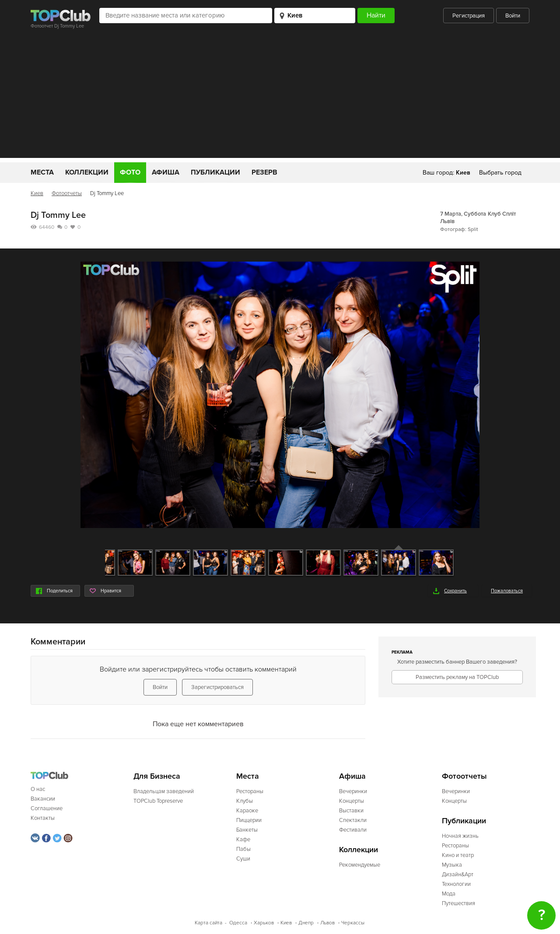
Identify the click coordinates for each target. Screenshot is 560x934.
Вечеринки (353, 791)
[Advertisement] (280, 97)
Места (42, 172)
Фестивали (353, 830)
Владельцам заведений (164, 791)
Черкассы (353, 923)
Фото (130, 172)
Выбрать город (500, 173)
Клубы (245, 801)
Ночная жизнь (460, 836)
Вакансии (43, 799)
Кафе (243, 840)
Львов (327, 923)
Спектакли (353, 820)
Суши (243, 859)
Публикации (215, 172)
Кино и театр (458, 855)
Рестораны (250, 791)
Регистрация (469, 16)
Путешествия (458, 903)
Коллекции (87, 172)
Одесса (238, 923)
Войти (513, 16)
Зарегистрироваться (217, 687)
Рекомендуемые (360, 865)
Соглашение (47, 808)
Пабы (243, 849)
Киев (37, 193)
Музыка (452, 865)
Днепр (306, 923)
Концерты (352, 801)
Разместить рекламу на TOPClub (457, 677)
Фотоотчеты (67, 193)
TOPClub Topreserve (158, 801)
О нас (38, 789)
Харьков (264, 923)
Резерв (264, 172)
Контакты (43, 818)
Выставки (351, 811)
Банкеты (247, 830)
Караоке (247, 811)
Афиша (166, 172)
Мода (449, 894)
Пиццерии (249, 820)
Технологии (456, 884)
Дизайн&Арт (458, 875)
